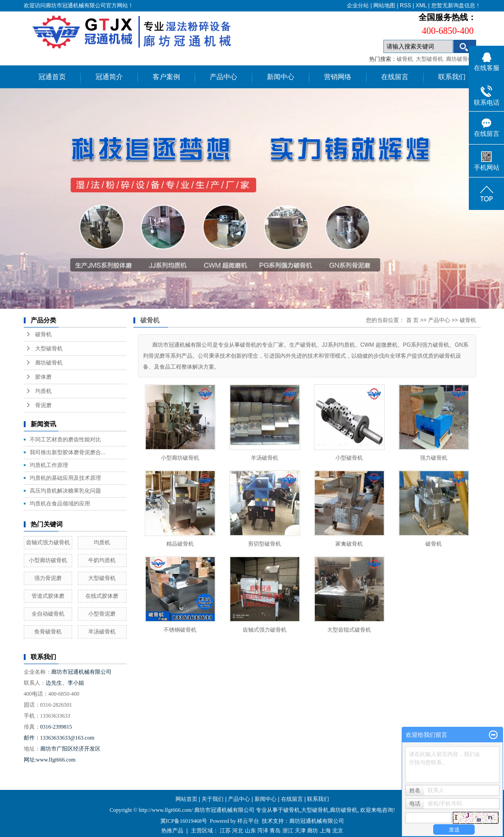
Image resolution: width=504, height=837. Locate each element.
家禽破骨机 (349, 544)
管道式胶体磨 (48, 596)
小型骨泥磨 (102, 614)
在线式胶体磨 (102, 596)
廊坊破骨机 (460, 59)
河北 (238, 831)
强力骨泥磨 (48, 578)
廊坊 (313, 831)
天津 (300, 831)
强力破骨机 (434, 458)
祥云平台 (248, 821)
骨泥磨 (43, 405)
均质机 (43, 391)
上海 (325, 831)
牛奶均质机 (102, 560)
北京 (338, 831)
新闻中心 (281, 77)
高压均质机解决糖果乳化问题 (65, 491)
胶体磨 (43, 377)
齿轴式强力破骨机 (48, 542)
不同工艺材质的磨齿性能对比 (65, 440)
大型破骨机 (430, 59)
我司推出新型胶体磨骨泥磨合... (68, 452)
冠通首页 (52, 77)
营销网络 (338, 77)
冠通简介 (109, 77)
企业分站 (358, 5)
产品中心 (223, 77)
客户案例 (166, 77)
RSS (406, 5)
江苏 (225, 831)
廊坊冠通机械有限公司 (317, 821)
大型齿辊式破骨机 (349, 630)
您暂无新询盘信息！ (456, 5)
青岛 (275, 831)
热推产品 (172, 831)
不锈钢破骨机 (180, 630)
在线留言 (395, 77)
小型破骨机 (349, 458)
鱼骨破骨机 (48, 632)
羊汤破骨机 (102, 632)
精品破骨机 (180, 544)
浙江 (288, 831)
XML (421, 5)
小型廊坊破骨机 (48, 560)
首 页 (412, 320)
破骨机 (405, 59)
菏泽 (263, 831)
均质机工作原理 (49, 465)
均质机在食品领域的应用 (60, 504)
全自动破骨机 (48, 614)
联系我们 (452, 77)
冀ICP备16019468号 (184, 821)
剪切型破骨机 (265, 544)
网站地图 (384, 5)
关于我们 (212, 799)
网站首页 (186, 799)
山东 (250, 831)
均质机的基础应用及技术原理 (65, 478)
